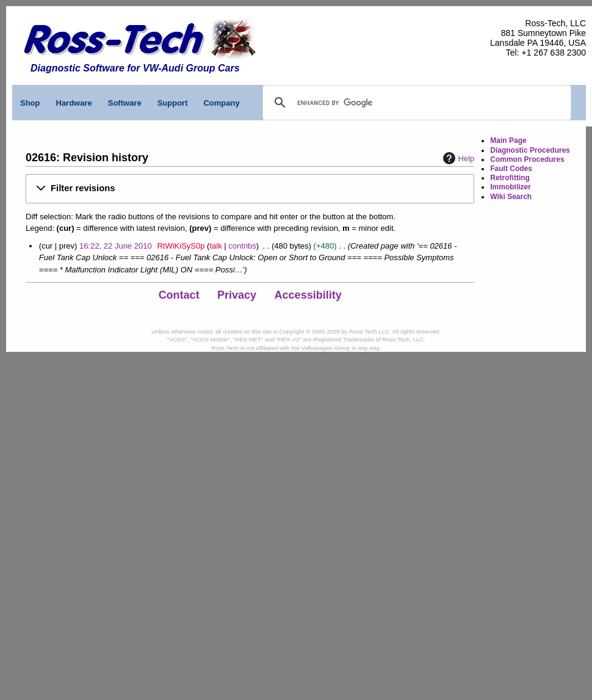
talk (215, 246)
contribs (242, 246)
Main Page (508, 140)
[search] (354, 103)
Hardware (74, 103)
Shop (30, 103)
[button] (250, 188)
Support (173, 103)
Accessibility (308, 295)
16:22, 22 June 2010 (116, 246)
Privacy (237, 295)
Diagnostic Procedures (530, 150)
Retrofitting (510, 178)
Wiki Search (511, 197)
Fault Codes (511, 169)
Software (125, 103)
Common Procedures (527, 159)
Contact (179, 295)
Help (457, 158)
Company (221, 103)
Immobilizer (511, 187)
